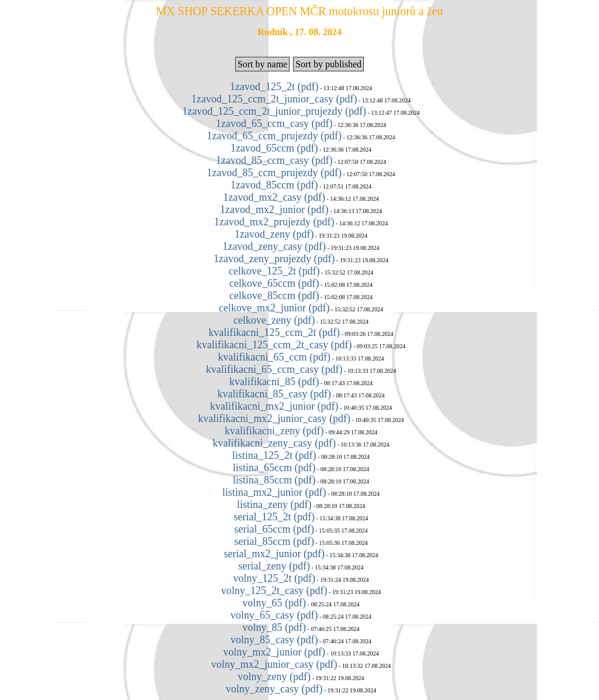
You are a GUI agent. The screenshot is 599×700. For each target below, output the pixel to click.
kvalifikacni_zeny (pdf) (274, 431)
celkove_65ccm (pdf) (274, 283)
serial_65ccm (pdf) (274, 529)
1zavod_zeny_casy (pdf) (274, 246)
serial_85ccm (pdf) (274, 541)
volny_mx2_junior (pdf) (274, 652)
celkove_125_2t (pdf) (274, 271)
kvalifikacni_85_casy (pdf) (274, 394)
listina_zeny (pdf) (274, 505)
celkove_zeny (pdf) (274, 320)
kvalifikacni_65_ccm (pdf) (274, 357)
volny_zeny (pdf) (274, 677)
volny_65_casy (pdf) (274, 615)
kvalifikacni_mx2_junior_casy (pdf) (274, 418)
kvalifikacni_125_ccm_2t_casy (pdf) (274, 345)
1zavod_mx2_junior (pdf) (274, 210)
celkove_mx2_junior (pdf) (274, 308)
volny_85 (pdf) (274, 627)
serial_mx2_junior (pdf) (274, 554)
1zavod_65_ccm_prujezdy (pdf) (274, 136)
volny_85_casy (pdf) (274, 640)
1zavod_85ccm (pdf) (274, 185)
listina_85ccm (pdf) (274, 480)
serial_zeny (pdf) (274, 566)
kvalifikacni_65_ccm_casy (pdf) (274, 369)
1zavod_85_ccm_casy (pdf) (274, 160)
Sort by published (328, 64)
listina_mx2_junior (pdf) (274, 492)
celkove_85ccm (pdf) (274, 296)
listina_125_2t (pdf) (274, 455)
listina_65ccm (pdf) (274, 468)
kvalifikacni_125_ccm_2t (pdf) (274, 332)
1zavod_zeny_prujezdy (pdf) (274, 259)
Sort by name (262, 64)
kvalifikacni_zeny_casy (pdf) (274, 443)
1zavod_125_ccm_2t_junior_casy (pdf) (274, 99)
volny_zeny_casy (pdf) (274, 689)
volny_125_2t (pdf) (274, 578)
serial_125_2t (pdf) (274, 517)
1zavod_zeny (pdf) (274, 234)
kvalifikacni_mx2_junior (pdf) (274, 406)
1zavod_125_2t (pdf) (274, 87)
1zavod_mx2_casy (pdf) (274, 197)
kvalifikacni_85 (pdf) (274, 382)
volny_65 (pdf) (274, 603)
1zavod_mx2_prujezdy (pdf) (274, 222)
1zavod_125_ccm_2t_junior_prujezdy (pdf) (274, 111)
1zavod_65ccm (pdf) (274, 148)
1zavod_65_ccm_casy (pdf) (274, 123)
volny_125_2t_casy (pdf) (274, 591)
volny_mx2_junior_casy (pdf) (274, 664)
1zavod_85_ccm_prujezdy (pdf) (274, 173)
